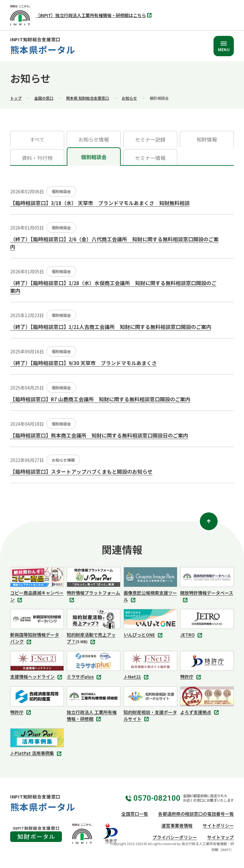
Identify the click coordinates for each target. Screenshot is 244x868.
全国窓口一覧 (135, 814)
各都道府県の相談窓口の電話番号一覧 (196, 814)
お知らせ (129, 98)
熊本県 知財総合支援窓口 (88, 98)
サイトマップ (220, 837)
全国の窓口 (44, 98)
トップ (16, 98)
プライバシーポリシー (175, 837)
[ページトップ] (209, 521)
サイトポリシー (218, 825)
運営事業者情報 (177, 825)
